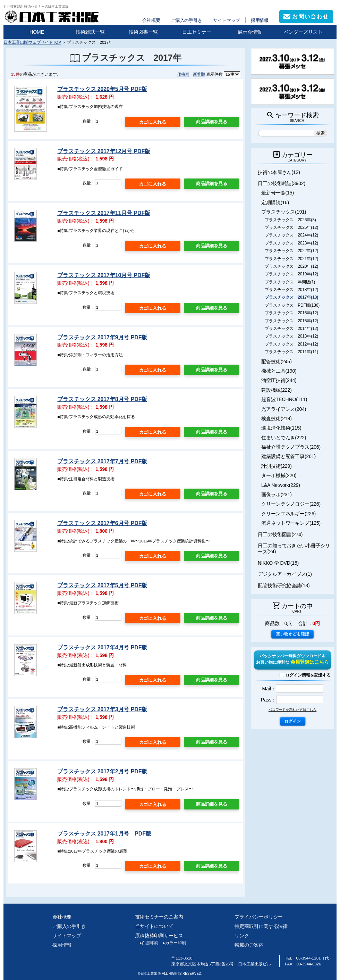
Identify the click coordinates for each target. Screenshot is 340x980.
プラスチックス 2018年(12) (291, 290)
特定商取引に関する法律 (261, 926)
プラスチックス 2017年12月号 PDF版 (104, 151)
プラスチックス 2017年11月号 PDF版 (104, 213)
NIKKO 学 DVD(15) (278, 563)
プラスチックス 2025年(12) (291, 227)
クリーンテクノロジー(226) (291, 504)
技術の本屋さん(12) (279, 172)
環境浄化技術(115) (281, 428)
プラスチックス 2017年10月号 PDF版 (104, 275)
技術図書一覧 (143, 32)
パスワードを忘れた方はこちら (292, 710)
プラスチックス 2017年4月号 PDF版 (102, 647)
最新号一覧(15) (278, 193)
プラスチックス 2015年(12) (291, 321)
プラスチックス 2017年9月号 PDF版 (102, 337)
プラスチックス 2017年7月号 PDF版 (102, 461)
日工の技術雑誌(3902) (282, 183)
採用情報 (260, 20)
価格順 (184, 74)
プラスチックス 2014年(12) (291, 329)
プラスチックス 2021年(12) (291, 259)
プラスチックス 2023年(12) (291, 243)
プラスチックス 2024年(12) (291, 235)
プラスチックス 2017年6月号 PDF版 (102, 523)
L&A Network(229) (281, 485)
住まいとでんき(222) (284, 438)
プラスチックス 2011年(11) (291, 352)
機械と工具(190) (279, 371)
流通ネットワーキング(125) (291, 523)
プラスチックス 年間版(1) (290, 282)
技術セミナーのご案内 (159, 917)
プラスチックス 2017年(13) (291, 297)
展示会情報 (250, 32)
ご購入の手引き (187, 20)
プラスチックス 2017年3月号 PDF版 (102, 709)
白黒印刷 (147, 943)
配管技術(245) (277, 362)
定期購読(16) (275, 202)
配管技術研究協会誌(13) (284, 585)
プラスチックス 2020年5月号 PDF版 (102, 89)
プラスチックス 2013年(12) (291, 336)
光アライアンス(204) (284, 409)
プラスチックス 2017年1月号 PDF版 (104, 834)
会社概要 (151, 20)
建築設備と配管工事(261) (288, 456)
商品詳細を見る (212, 122)
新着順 (199, 74)
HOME (37, 32)
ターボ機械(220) (279, 475)
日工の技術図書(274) (280, 534)
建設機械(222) (277, 390)
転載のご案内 (249, 945)
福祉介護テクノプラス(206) (291, 447)
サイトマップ (226, 20)
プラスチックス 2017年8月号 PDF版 (102, 399)
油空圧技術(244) (279, 380)
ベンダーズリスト (303, 32)
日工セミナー (197, 32)
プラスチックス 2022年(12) (291, 251)
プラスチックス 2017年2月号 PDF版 (102, 771)
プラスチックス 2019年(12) (291, 274)
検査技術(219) (277, 418)
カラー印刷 (172, 943)
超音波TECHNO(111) (284, 399)
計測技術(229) (277, 466)
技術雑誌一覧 (90, 32)
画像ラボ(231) (277, 495)
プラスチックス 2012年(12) (291, 344)
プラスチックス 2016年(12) (291, 313)
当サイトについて (154, 926)
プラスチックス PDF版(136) (292, 305)
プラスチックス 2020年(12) (291, 266)
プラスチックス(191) (284, 212)
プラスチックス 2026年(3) (290, 220)
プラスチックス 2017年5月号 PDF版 (102, 585)
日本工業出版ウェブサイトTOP (32, 42)
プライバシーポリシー (259, 917)
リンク (242, 936)
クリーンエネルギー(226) (288, 514)
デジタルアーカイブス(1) (285, 574)
